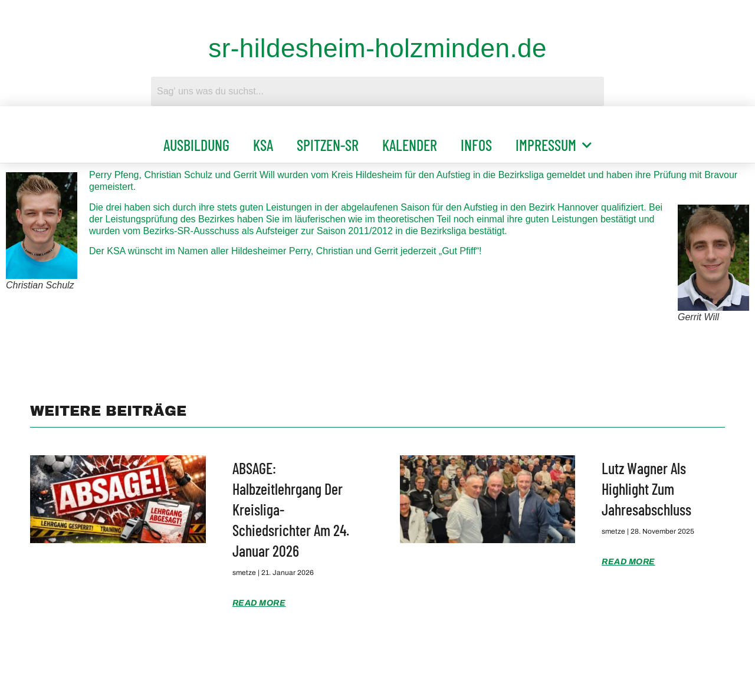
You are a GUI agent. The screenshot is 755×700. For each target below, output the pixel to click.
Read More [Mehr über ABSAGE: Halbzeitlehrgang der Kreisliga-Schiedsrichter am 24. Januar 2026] (259, 603)
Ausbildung (196, 145)
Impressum (554, 145)
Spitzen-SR (328, 145)
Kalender (410, 145)
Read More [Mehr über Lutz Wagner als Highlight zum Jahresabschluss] (628, 562)
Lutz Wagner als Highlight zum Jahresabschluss (646, 489)
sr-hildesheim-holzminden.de (377, 48)
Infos (476, 145)
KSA (263, 145)
